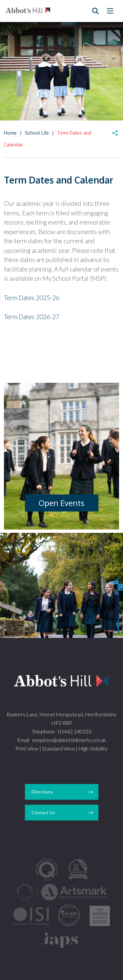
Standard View (58, 748)
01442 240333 (75, 731)
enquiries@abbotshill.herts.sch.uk (69, 740)
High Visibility (93, 748)
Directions (42, 792)
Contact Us (43, 812)
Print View (27, 748)
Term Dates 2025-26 (32, 298)
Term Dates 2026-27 (32, 317)
